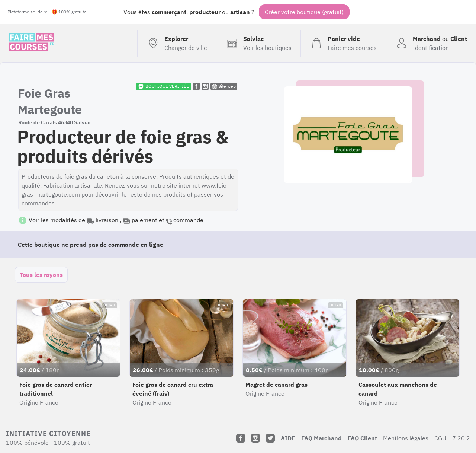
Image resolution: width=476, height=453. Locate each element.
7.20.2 (461, 438)
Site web (224, 86)
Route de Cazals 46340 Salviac (55, 122)
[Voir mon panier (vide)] (343, 43)
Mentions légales (406, 438)
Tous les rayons (41, 275)
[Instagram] (255, 438)
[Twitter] (270, 438)
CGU (440, 438)
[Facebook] (241, 438)
